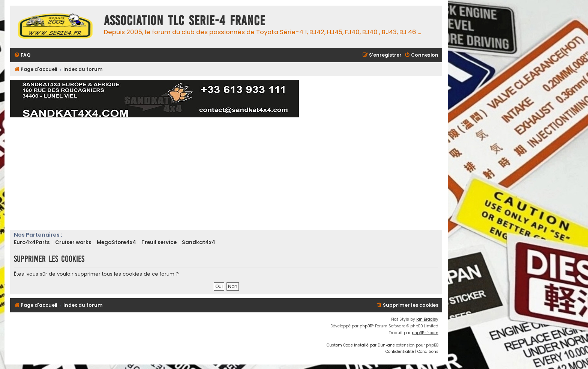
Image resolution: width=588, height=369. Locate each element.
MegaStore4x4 (116, 242)
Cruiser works (73, 242)
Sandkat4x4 (199, 242)
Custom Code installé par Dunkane (361, 345)
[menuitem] (22, 55)
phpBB (366, 326)
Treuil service (159, 242)
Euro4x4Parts (32, 242)
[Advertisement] (235, 174)
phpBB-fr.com (425, 333)
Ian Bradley (427, 319)
